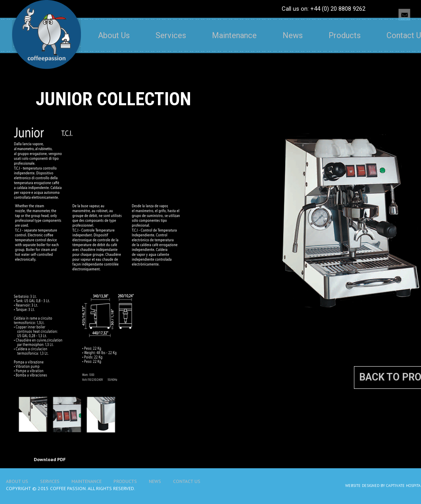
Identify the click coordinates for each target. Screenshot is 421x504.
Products (345, 35)
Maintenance (234, 35)
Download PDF (50, 459)
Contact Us (187, 481)
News (293, 35)
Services (171, 35)
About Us (114, 35)
